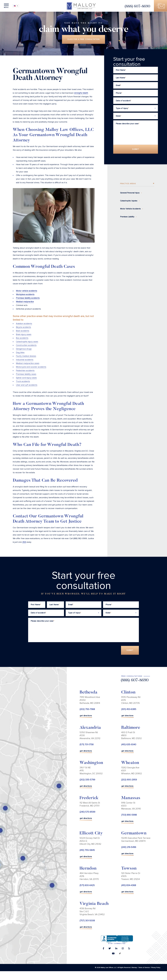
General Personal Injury (130, 193)
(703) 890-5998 (129, 815)
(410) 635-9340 (129, 745)
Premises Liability (127, 217)
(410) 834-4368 (129, 885)
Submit (136, 149)
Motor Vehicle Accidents (130, 209)
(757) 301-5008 (87, 921)
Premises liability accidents (28, 298)
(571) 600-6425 (87, 885)
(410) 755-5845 (87, 850)
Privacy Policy (156, 968)
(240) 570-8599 (87, 812)
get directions (86, 716)
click (24, 542)
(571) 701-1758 (87, 745)
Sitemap (134, 968)
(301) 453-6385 (129, 709)
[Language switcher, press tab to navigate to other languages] (16, 6)
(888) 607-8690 (137, 7)
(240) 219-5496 (129, 847)
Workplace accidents (25, 295)
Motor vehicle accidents (27, 291)
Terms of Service (144, 968)
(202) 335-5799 (87, 780)
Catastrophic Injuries (129, 201)
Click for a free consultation (84, 39)
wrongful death (81, 93)
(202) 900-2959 (129, 780)
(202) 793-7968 (87, 709)
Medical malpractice (25, 302)
